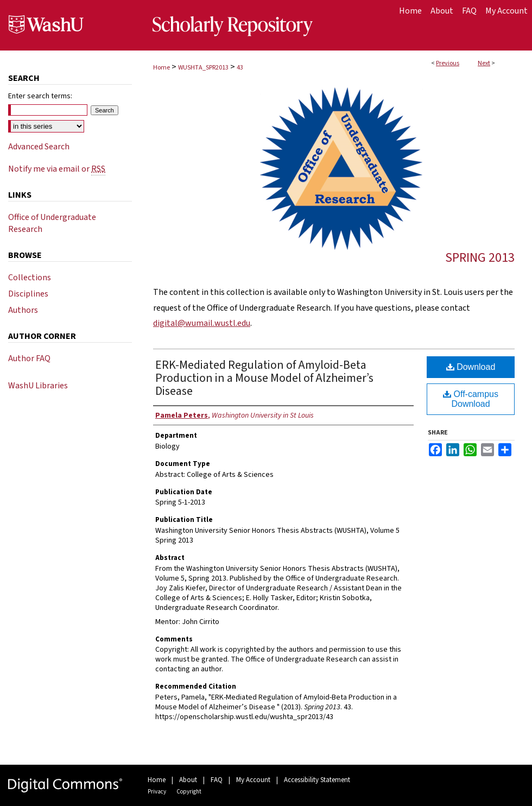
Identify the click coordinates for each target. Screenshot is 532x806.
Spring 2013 (480, 258)
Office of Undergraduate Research (52, 223)
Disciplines (28, 294)
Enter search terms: (40, 96)
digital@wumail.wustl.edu (202, 323)
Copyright (189, 792)
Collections (30, 278)
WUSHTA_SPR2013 (203, 68)
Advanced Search (39, 147)
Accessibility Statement (317, 780)
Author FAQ (29, 358)
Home (161, 68)
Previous (448, 63)
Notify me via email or (57, 169)
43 (240, 68)
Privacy (157, 792)
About (188, 780)
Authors (23, 310)
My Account (253, 780)
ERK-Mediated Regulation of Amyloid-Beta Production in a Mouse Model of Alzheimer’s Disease (264, 378)
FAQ (217, 780)
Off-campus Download (471, 399)
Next (484, 63)
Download (471, 367)
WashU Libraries (38, 386)
